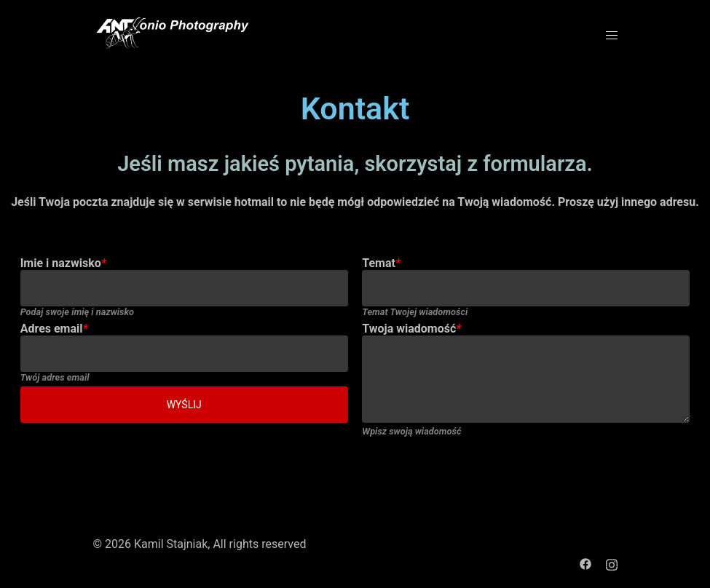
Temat (381, 263)
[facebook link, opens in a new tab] (585, 563)
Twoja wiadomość (411, 329)
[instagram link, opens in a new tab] (612, 563)
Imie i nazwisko (63, 263)
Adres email (54, 329)
